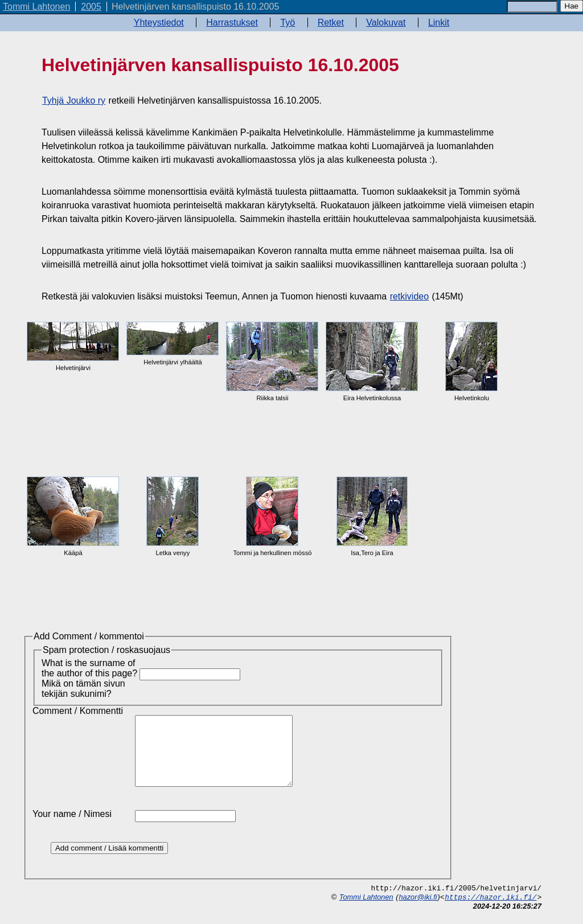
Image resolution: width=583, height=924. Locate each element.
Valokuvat (386, 22)
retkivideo (409, 296)
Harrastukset (232, 22)
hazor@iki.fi (418, 911)
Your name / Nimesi (72, 828)
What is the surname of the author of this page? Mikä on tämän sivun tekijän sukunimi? (89, 678)
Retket (331, 22)
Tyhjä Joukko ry (74, 100)
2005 (91, 7)
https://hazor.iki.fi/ (490, 911)
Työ (288, 22)
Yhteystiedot (159, 22)
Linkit (439, 22)
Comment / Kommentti (78, 711)
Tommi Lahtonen (36, 7)
